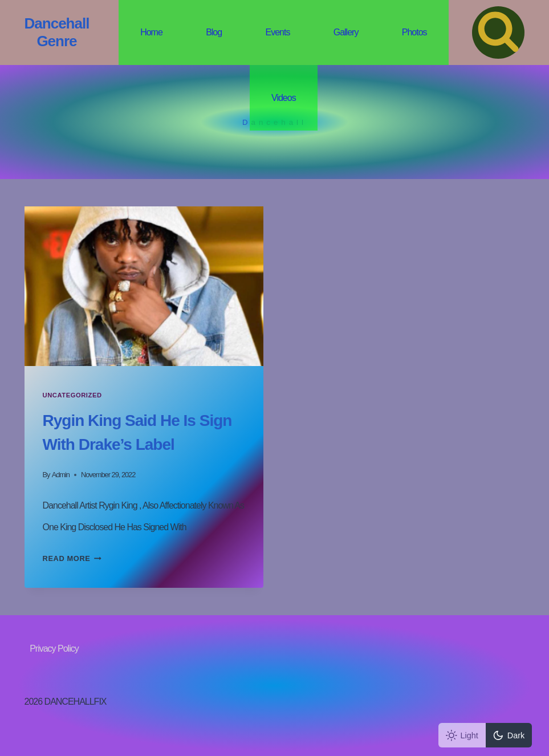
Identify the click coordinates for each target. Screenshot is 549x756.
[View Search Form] (498, 32)
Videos (284, 98)
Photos (414, 32)
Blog (214, 32)
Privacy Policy (54, 649)
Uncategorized (72, 395)
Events (277, 32)
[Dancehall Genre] (57, 32)
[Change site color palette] (485, 735)
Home (151, 32)
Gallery (346, 32)
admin (61, 475)
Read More (72, 558)
